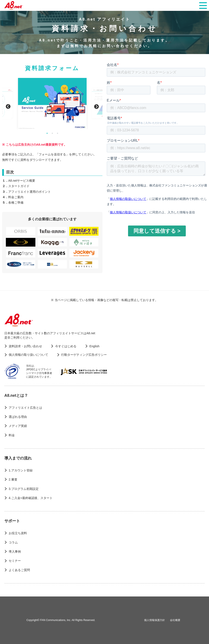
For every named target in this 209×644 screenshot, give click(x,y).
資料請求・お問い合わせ (25, 346)
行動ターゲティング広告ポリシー (84, 355)
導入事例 (15, 552)
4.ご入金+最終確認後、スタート (31, 498)
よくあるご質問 (19, 570)
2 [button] (52, 133)
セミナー (15, 561)
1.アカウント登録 (21, 470)
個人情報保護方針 (155, 620)
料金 (12, 435)
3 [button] (58, 133)
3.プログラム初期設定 (24, 489)
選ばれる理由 (18, 417)
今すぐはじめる (66, 346)
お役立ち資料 (18, 533)
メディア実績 (18, 426)
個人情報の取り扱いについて (28, 355)
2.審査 (13, 479)
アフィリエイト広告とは (25, 408)
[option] (52, 104)
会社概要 (175, 620)
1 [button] (47, 133)
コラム (13, 542)
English (94, 346)
